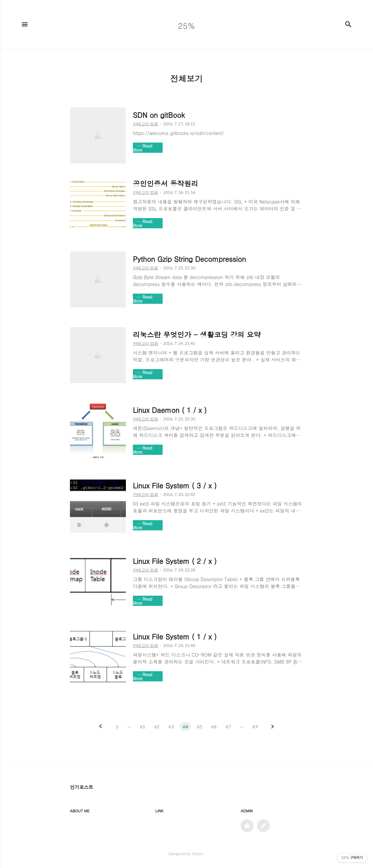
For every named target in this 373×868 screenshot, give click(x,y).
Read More (143, 148)
